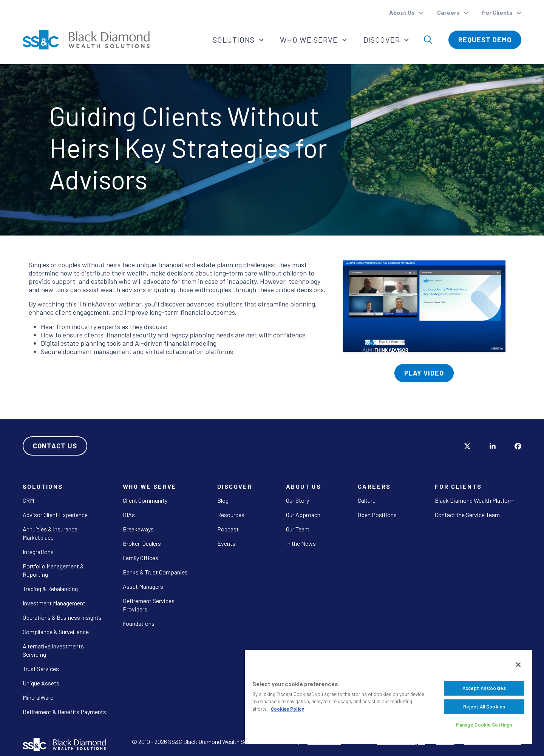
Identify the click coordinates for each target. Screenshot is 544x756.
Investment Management (54, 603)
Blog (223, 500)
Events (226, 543)
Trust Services (41, 669)
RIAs (129, 515)
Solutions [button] (234, 40)
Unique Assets (41, 683)
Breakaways (138, 529)
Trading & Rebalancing (50, 589)
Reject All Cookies (484, 707)
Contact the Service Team (467, 515)
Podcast (228, 529)
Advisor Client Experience (55, 515)
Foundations (139, 623)
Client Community (145, 500)
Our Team (298, 529)
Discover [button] (382, 40)
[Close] (518, 665)
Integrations (38, 552)
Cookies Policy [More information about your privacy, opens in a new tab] (287, 709)
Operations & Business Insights (62, 617)
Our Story (297, 500)
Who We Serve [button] (309, 40)
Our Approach (303, 515)
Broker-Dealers (142, 543)
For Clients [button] (498, 12)
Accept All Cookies (484, 688)
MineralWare (38, 697)
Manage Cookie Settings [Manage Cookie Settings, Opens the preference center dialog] (484, 725)
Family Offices (141, 558)
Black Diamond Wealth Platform (475, 500)
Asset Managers (143, 586)
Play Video (424, 373)
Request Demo (485, 40)
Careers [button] (449, 12)
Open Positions (377, 515)
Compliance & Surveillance (56, 632)
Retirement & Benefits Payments (64, 712)
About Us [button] (403, 12)
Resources (231, 515)
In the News (301, 543)
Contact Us (55, 446)
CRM (28, 500)
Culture (367, 500)
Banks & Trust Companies (155, 572)
